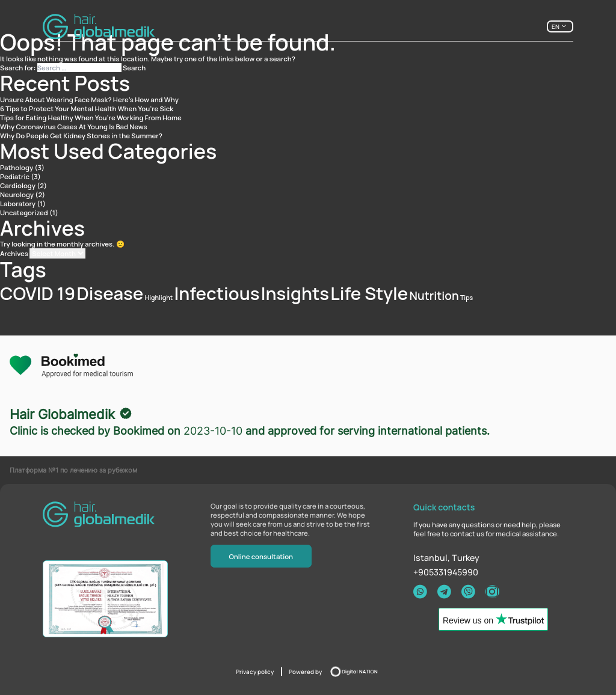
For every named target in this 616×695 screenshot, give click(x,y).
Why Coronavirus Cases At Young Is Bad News (74, 127)
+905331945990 (446, 572)
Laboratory (18, 204)
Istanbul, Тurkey (446, 558)
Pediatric (15, 176)
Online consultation (261, 556)
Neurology (17, 194)
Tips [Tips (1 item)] (467, 298)
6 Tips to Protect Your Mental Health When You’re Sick (87, 109)
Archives (14, 253)
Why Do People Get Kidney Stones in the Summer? (81, 136)
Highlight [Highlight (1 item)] (159, 298)
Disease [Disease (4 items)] (110, 293)
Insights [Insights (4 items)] (295, 293)
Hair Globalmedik (62, 414)
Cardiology (18, 185)
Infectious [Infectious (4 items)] (217, 293)
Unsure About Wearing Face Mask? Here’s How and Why (89, 100)
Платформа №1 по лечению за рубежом (73, 470)
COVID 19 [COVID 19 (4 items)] (38, 293)
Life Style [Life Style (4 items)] (369, 293)
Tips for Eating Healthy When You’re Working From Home (91, 118)
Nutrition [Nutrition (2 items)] (434, 296)
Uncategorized (24, 213)
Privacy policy (255, 672)
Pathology (17, 167)
